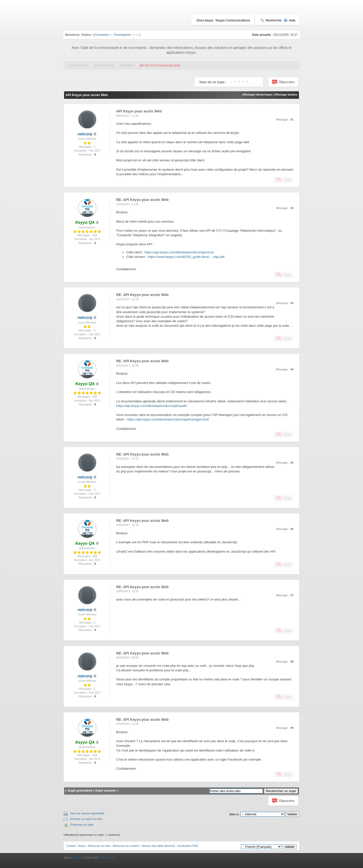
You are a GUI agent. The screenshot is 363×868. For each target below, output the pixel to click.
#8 (292, 662)
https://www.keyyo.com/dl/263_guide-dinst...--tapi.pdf (186, 257)
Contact (71, 846)
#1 (292, 119)
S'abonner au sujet (82, 825)
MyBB (77, 858)
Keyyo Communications (233, 20)
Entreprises (104, 66)
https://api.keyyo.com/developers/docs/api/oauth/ (152, 406)
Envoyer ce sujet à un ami (86, 819)
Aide (290, 20)
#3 (292, 303)
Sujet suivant (105, 790)
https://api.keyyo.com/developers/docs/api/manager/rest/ (168, 419)
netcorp (85, 134)
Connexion (102, 35)
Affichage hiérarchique (257, 95)
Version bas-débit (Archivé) (159, 846)
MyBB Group (107, 858)
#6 (292, 529)
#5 (292, 463)
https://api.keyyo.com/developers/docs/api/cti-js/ (179, 252)
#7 (292, 595)
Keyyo (82, 846)
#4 (292, 369)
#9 (292, 728)
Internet (127, 66)
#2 (292, 208)
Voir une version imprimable (87, 813)
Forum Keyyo (78, 66)
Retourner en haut (99, 846)
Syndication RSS (188, 846)
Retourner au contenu (126, 846)
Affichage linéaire (286, 95)
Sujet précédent (80, 790)
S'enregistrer (123, 35)
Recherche (271, 20)
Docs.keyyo (205, 20)
